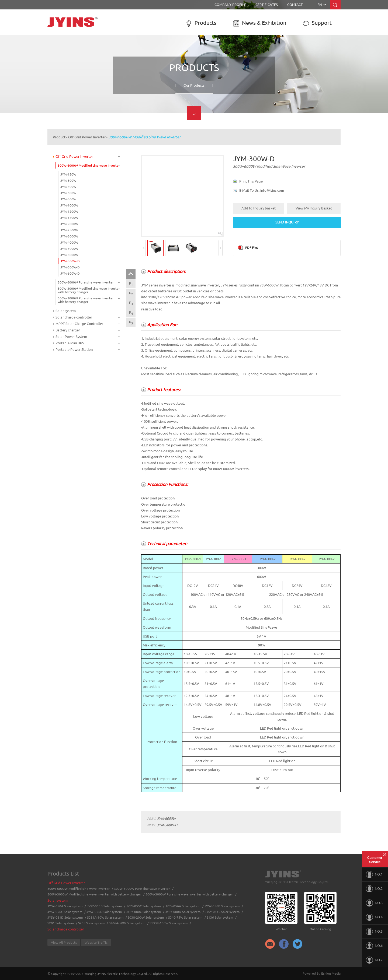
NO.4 (374, 917)
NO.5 (374, 932)
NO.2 (374, 889)
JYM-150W (68, 174)
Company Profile (230, 5)
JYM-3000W (69, 236)
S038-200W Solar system (146, 917)
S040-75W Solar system (185, 917)
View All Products (64, 942)
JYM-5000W (69, 249)
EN (322, 5)
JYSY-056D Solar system (104, 912)
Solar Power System (71, 337)
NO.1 (374, 874)
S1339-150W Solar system (169, 923)
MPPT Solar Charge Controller (79, 324)
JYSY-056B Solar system (222, 906)
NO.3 (374, 903)
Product (59, 137)
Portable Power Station (74, 349)
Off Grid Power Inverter (87, 137)
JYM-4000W (69, 242)
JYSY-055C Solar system (143, 906)
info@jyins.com (272, 190)
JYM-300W (68, 181)
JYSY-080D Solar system (183, 912)
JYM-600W (68, 193)
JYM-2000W (69, 224)
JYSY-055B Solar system (104, 906)
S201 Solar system (61, 923)
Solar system (66, 311)
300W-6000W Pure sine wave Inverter (86, 282)
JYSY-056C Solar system (65, 912)
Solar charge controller (74, 317)
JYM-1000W (69, 205)
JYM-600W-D (70, 273)
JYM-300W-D (70, 261)
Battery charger (68, 330)
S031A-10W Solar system (105, 917)
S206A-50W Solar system (127, 923)
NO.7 (374, 960)
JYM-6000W (69, 255)
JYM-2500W (69, 230)
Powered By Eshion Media (322, 973)
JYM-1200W (69, 211)
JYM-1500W (69, 218)
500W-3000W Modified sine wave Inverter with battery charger (89, 290)
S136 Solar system (220, 917)
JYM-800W (68, 199)
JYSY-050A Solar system (65, 906)
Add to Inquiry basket (259, 208)
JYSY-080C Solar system (143, 912)
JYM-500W (68, 187)
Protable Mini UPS (70, 343)
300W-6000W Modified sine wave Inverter (144, 137)
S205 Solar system (91, 923)
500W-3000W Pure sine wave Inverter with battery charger (86, 300)
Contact (295, 5)
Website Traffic (96, 942)
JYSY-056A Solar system (183, 906)
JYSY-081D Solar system (65, 917)
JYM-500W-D (70, 267)
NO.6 (374, 946)
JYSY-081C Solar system (222, 912)
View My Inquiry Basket (314, 208)
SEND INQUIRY (287, 222)
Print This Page (251, 181)
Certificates (267, 5)
